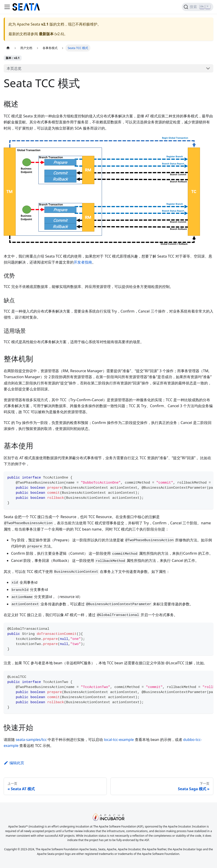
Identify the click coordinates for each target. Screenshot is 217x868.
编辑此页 (14, 763)
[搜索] (198, 7)
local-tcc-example (119, 740)
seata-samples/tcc (31, 740)
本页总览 (14, 68)
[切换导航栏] (7, 7)
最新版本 (46, 34)
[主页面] (8, 48)
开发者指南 (83, 262)
